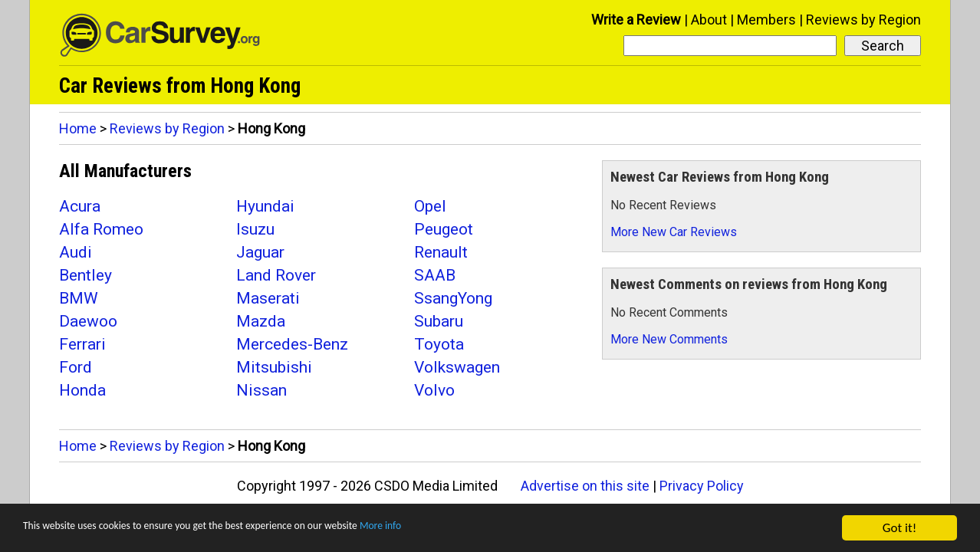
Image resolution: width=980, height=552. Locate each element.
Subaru (439, 321)
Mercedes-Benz (292, 344)
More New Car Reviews (674, 232)
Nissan (261, 390)
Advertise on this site (585, 486)
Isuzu (255, 229)
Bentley (86, 275)
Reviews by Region (863, 20)
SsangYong (453, 298)
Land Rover (276, 275)
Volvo (434, 390)
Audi (76, 252)
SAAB (435, 275)
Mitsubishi (274, 367)
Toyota (439, 344)
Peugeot (444, 229)
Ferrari (82, 344)
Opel (430, 206)
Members (766, 20)
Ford (76, 367)
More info (472, 530)
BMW (79, 298)
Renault (441, 252)
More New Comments (669, 339)
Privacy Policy (702, 486)
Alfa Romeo (101, 229)
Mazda (261, 321)
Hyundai (265, 206)
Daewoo (88, 321)
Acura (80, 206)
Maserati (268, 298)
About (709, 20)
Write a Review (636, 20)
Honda (82, 390)
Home (78, 128)
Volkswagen (457, 367)
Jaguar (260, 252)
